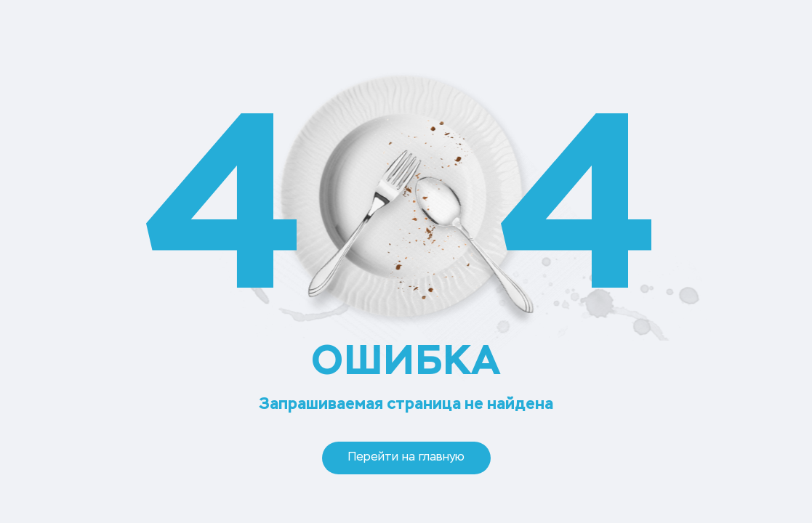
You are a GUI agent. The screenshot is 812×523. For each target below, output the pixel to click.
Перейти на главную (406, 458)
